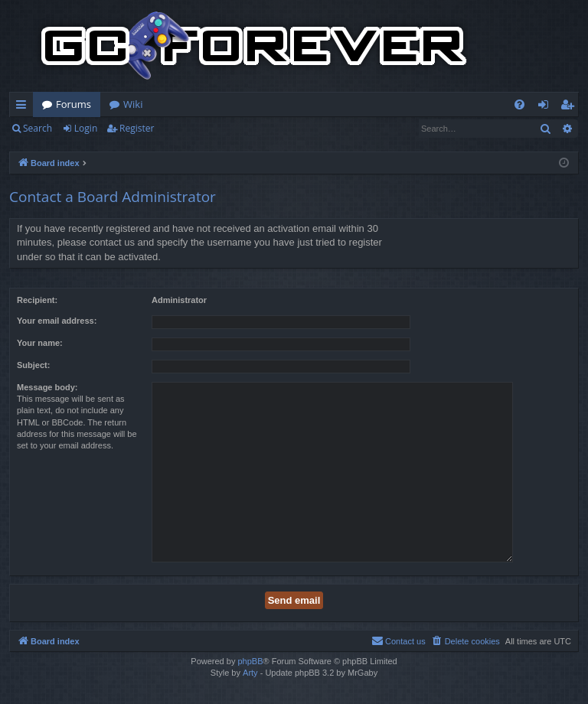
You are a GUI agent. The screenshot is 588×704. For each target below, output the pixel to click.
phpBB (250, 661)
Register (137, 128)
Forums (73, 104)
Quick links (24, 107)
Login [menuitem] (546, 107)
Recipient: (37, 300)
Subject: (33, 365)
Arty (250, 673)
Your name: (40, 343)
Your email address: (57, 321)
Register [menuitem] (570, 107)
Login (86, 128)
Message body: (47, 387)
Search (38, 128)
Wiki (133, 104)
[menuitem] (519, 104)
